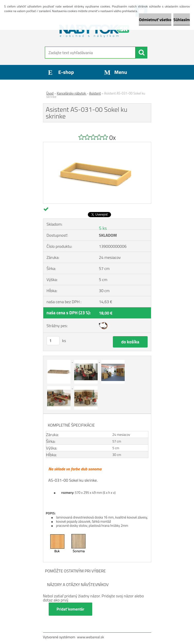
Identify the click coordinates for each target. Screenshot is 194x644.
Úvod (50, 93)
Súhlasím (182, 20)
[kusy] (53, 341)
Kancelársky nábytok (72, 93)
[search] (141, 53)
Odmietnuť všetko (155, 20)
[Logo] (94, 30)
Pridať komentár (71, 609)
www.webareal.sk (91, 637)
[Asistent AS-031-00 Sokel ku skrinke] (97, 144)
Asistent (95, 93)
